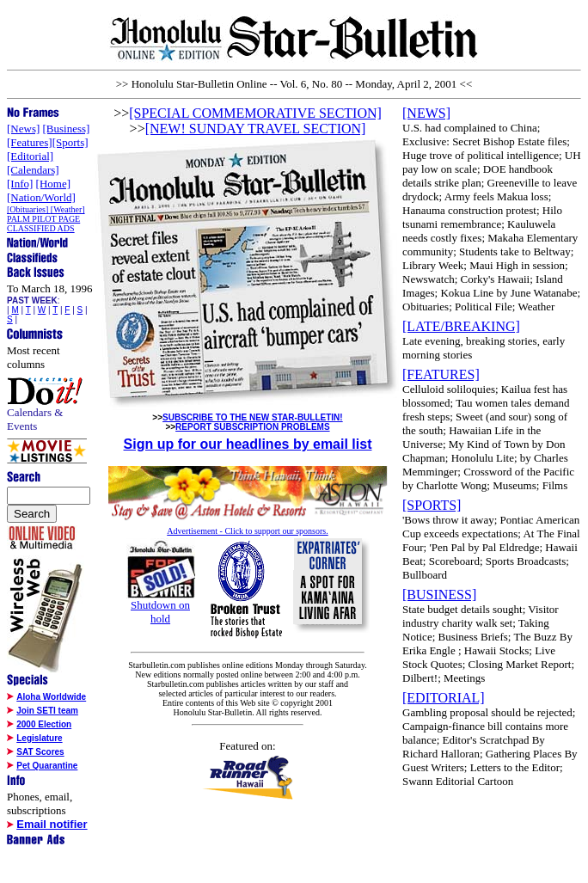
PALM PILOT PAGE (43, 219)
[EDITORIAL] (444, 698)
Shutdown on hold (160, 612)
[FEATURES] (441, 374)
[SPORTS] (432, 505)
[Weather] (68, 209)
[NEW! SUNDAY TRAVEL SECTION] (256, 129)
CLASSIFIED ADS (41, 228)
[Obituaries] (29, 209)
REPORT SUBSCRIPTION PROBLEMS (252, 427)
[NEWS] (426, 113)
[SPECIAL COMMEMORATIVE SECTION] (255, 113)
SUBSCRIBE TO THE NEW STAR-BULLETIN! (253, 417)
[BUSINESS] (439, 595)
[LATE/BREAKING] (461, 326)
